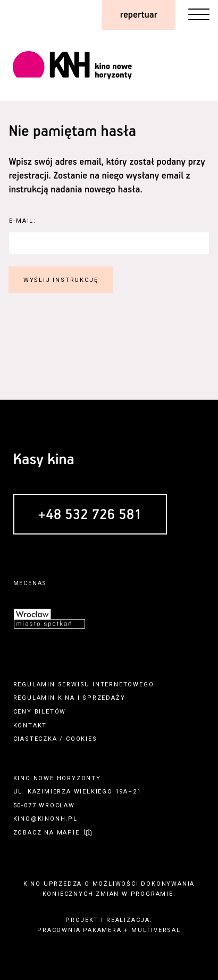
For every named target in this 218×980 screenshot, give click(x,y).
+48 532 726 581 (90, 515)
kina (66, 698)
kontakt (30, 726)
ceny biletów (40, 712)
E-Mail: (23, 221)
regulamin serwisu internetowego (84, 685)
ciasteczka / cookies (55, 739)
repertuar (139, 15)
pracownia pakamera (79, 930)
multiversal (156, 930)
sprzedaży (104, 698)
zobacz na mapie (47, 833)
